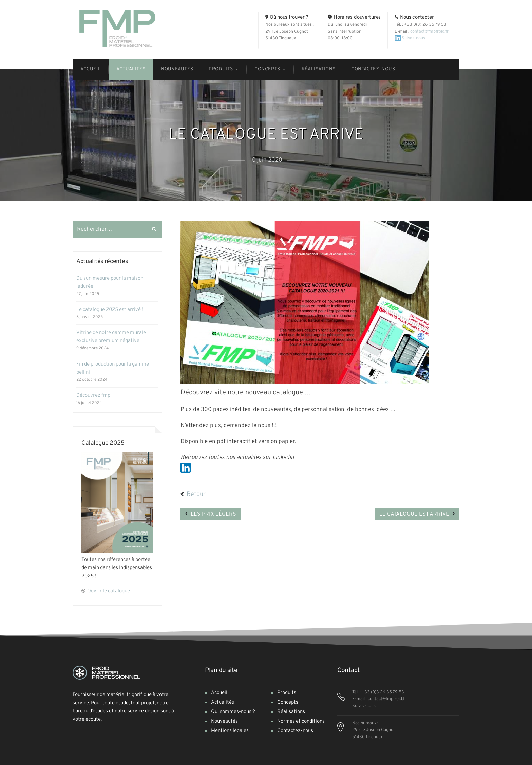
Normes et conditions (301, 721)
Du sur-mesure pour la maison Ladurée (110, 283)
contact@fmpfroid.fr (429, 31)
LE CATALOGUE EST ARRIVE (414, 514)
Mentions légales (230, 731)
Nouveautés (224, 721)
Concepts (288, 702)
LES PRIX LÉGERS (213, 514)
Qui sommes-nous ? (233, 712)
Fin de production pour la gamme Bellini (113, 368)
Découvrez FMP (93, 396)
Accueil (219, 693)
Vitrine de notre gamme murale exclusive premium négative (111, 337)
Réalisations (291, 712)
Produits (287, 693)
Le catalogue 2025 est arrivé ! (110, 310)
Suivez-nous (410, 38)
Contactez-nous (295, 731)
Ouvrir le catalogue (109, 591)
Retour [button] (193, 494)
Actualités (223, 702)
